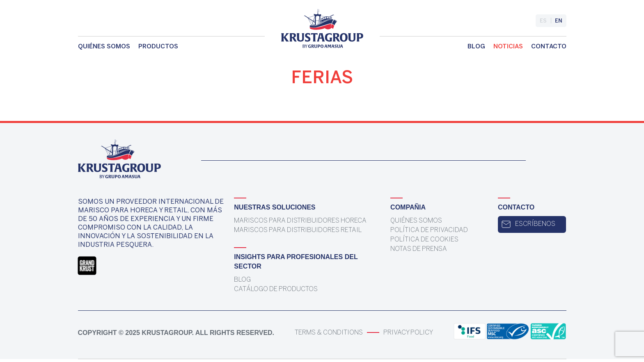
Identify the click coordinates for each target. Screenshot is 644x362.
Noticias (508, 47)
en (559, 21)
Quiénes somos (104, 47)
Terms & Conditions (329, 333)
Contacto (549, 47)
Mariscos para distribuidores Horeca (300, 221)
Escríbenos (528, 224)
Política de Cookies (424, 240)
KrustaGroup (167, 333)
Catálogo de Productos (276, 289)
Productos (158, 47)
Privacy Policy (408, 333)
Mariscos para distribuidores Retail (298, 230)
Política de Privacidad (429, 230)
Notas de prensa (419, 249)
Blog (476, 47)
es (543, 21)
